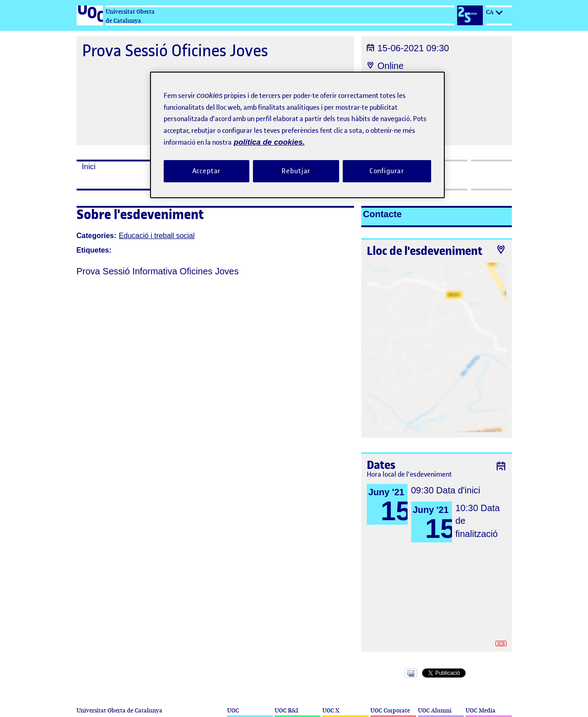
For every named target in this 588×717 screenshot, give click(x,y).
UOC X (331, 710)
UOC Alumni (435, 710)
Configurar (387, 171)
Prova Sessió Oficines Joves (175, 51)
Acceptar (207, 171)
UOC (233, 710)
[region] (297, 135)
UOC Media (481, 710)
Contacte (383, 214)
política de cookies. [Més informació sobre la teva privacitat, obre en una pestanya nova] (270, 142)
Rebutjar (296, 171)
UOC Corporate (390, 710)
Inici (89, 167)
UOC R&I (287, 710)
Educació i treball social (157, 236)
